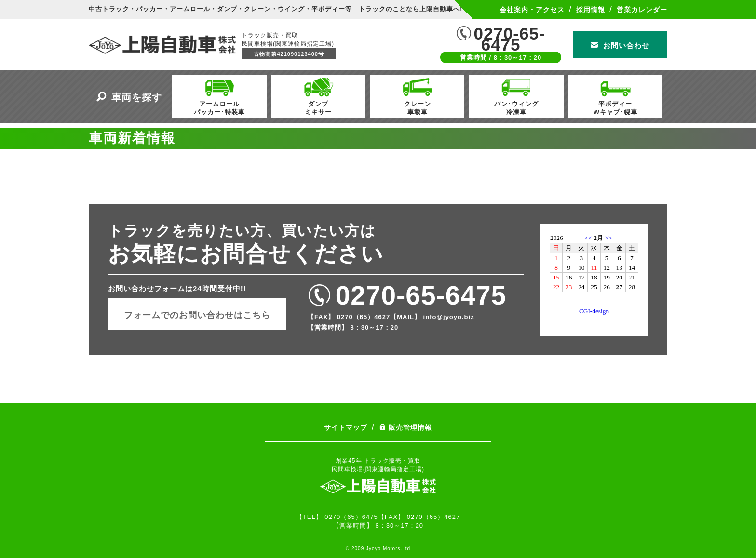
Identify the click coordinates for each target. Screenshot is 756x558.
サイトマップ (346, 427)
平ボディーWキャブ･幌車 (615, 95)
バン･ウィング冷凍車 (516, 95)
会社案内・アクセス (532, 10)
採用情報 (591, 10)
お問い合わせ (620, 46)
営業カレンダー (642, 10)
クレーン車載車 (418, 95)
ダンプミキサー (318, 95)
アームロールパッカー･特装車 (219, 95)
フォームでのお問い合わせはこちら (197, 315)
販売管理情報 (405, 427)
